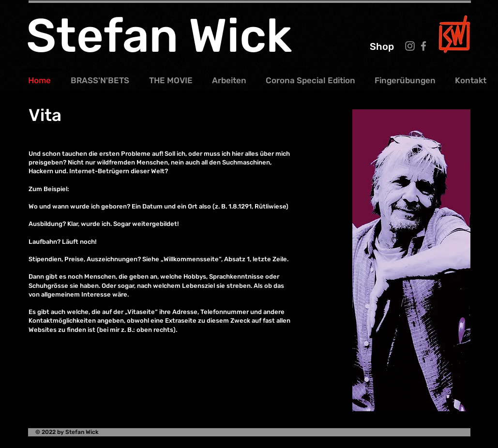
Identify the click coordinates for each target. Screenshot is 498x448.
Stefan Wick (159, 36)
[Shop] (382, 46)
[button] (233, 76)
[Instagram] (410, 46)
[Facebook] (423, 46)
